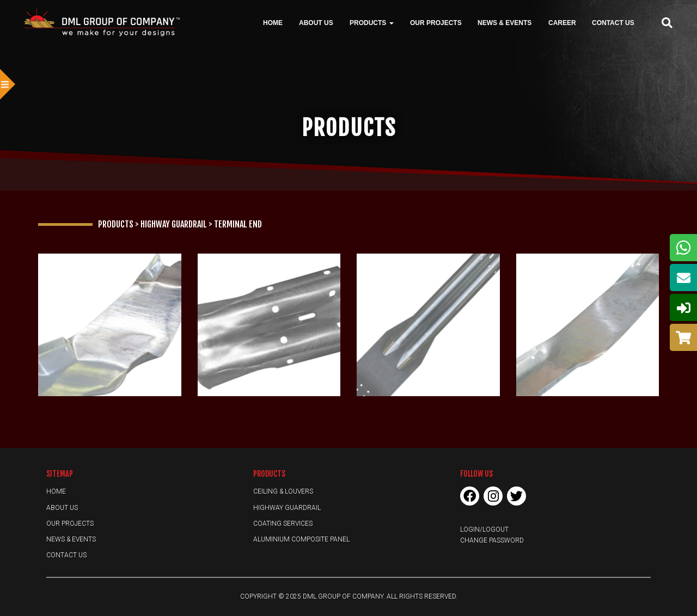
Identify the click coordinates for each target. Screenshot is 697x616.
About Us (316, 23)
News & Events (505, 23)
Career (562, 23)
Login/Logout (484, 529)
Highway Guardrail (287, 508)
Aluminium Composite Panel (301, 539)
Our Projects (436, 23)
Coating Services (283, 523)
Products (372, 23)
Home (273, 23)
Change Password (492, 540)
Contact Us (613, 23)
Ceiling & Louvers (283, 491)
